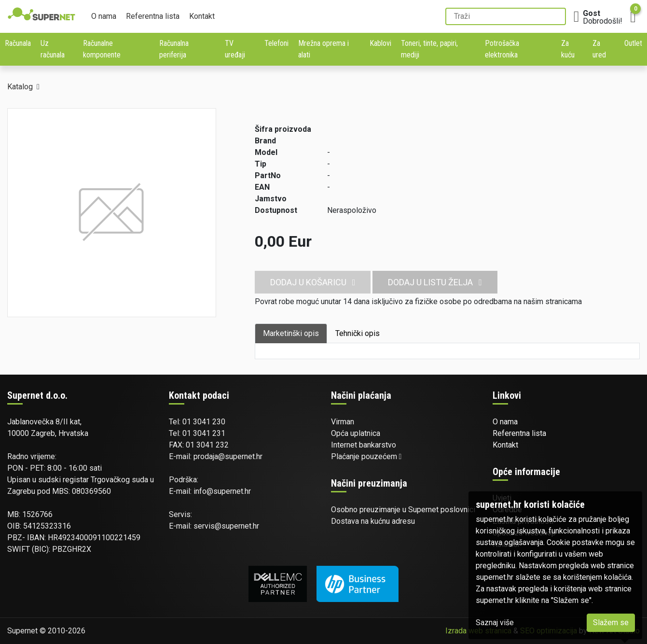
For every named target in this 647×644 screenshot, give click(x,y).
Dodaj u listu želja (435, 282)
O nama (104, 16)
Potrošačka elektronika (502, 49)
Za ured (599, 49)
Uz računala (53, 49)
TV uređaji (235, 49)
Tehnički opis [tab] (358, 333)
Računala (18, 43)
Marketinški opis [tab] (291, 333)
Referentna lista (153, 16)
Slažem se (611, 623)
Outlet (633, 43)
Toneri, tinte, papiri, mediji (429, 49)
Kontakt (202, 16)
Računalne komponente (102, 49)
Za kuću (568, 49)
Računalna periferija (174, 49)
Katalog (20, 87)
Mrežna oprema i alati (323, 49)
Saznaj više (495, 623)
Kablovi (380, 43)
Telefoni (276, 43)
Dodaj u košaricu (313, 282)
